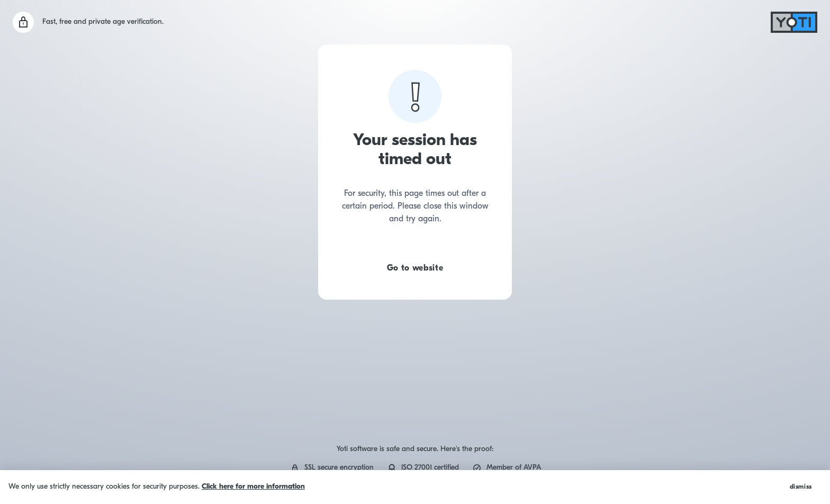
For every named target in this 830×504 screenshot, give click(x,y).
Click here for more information (253, 487)
